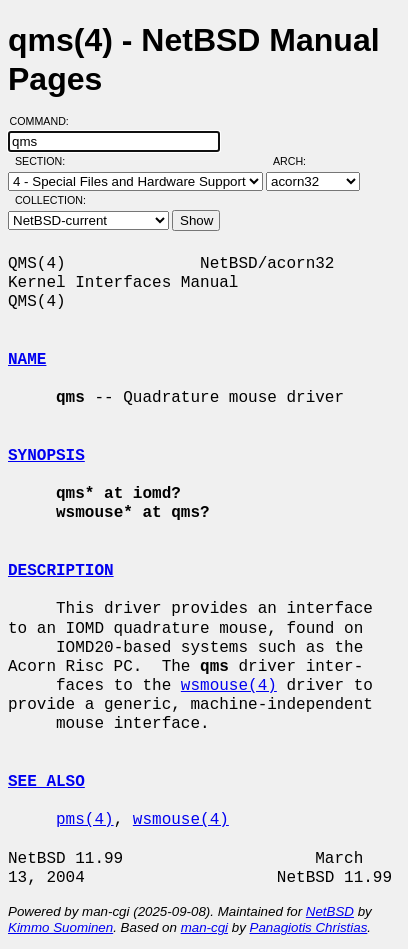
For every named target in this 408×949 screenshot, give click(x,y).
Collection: (50, 200)
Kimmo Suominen (60, 927)
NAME (27, 360)
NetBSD (330, 911)
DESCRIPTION (61, 571)
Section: (44, 161)
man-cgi (204, 927)
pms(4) (85, 820)
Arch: (298, 161)
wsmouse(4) (229, 686)
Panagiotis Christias (309, 927)
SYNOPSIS (46, 456)
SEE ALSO (46, 782)
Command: (45, 121)
